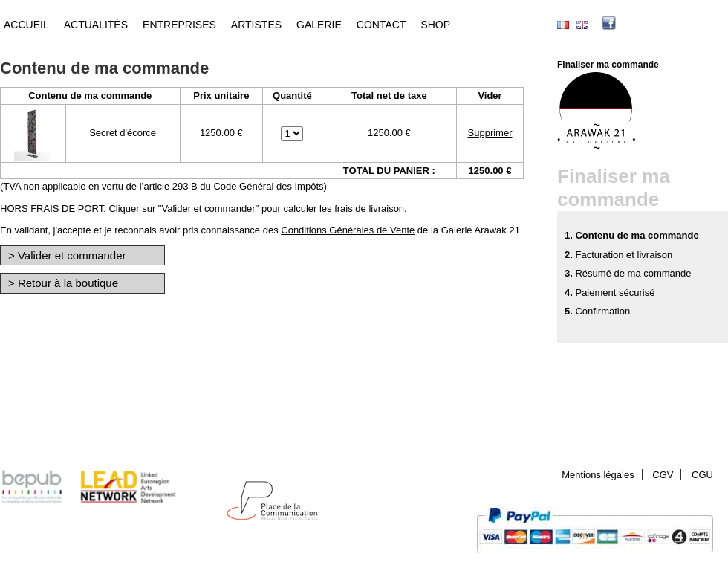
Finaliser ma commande (608, 65)
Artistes (256, 25)
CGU (702, 475)
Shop (435, 25)
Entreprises (179, 25)
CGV (663, 475)
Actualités (96, 25)
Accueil (26, 25)
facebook (631, 25)
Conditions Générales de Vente (348, 230)
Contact (381, 25)
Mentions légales (598, 475)
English (582, 25)
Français (563, 25)
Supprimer (490, 133)
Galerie (319, 25)
